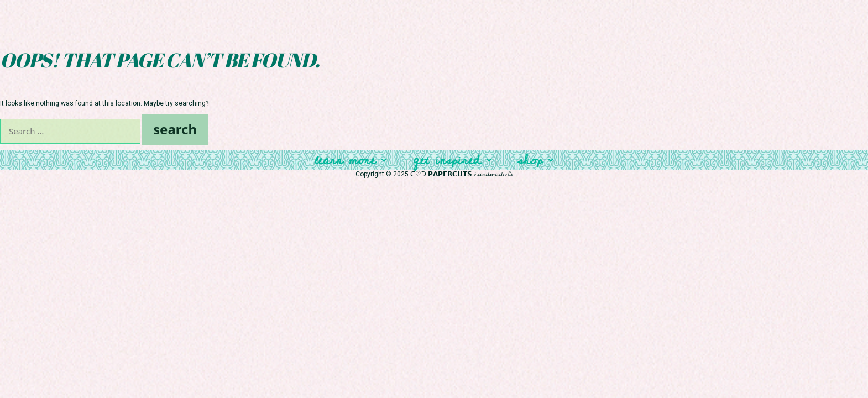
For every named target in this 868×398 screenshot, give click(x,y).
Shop (536, 160)
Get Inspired (452, 160)
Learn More (351, 160)
